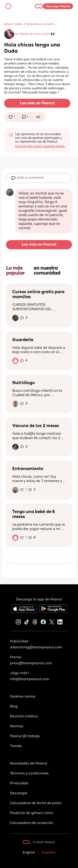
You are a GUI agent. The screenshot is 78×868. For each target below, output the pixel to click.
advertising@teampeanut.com (36, 648)
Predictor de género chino (32, 813)
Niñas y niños (14, 24)
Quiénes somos (23, 697)
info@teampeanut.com (30, 679)
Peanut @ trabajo (25, 736)
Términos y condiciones (29, 774)
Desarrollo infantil (41, 24)
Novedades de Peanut (29, 764)
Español (49, 853)
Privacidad (19, 783)
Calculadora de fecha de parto (36, 803)
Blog (14, 707)
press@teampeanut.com (31, 663)
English (29, 853)
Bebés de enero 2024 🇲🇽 (37, 34)
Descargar (19, 793)
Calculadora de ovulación (32, 823)
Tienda (16, 746)
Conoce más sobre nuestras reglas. (40, 146)
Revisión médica (24, 717)
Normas (17, 726)
